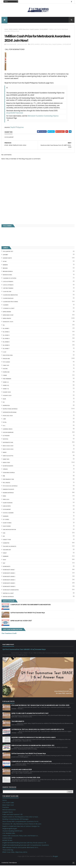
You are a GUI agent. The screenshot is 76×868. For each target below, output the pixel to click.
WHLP (4, 562)
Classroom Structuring (10, 304)
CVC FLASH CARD (8, 805)
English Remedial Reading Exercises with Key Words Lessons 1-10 (24, 845)
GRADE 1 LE (6, 385)
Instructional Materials (10, 412)
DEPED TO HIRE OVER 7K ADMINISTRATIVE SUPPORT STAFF (30, 716)
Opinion (5, 472)
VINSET (5, 556)
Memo (5, 455)
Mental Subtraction (9, 812)
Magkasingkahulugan (10, 831)
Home (6, 30)
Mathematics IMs (8, 445)
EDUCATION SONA (8, 358)
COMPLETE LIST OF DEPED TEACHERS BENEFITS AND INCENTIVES (30, 607)
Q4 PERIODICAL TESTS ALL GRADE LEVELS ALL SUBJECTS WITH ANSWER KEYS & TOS (38, 732)
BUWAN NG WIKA (7, 277)
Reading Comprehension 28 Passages (15, 822)
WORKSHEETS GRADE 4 (9, 582)
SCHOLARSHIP (44, 30)
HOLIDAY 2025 (7, 395)
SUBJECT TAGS (7, 542)
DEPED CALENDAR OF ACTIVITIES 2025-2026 (26, 780)
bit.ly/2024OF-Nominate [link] (15, 115)
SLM (4, 535)
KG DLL (5, 425)
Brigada (5, 271)
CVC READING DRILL (9, 836)
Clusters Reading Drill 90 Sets (12, 834)
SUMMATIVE (6, 546)
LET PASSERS (6, 438)
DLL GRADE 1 (6, 331)
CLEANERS (6, 308)
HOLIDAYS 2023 (7, 398)
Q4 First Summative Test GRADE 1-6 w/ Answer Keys (28, 615)
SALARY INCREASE (8, 505)
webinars (6, 559)
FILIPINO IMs (6, 375)
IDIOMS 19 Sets (7, 843)
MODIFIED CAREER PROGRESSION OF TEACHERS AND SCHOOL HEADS (33, 740)
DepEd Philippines (17, 130)
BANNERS (5, 267)
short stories (7, 525)
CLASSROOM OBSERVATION (10, 298)
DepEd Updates (34, 30)
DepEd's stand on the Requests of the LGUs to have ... (21, 819)
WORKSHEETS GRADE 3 (9, 579)
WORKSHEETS (7, 569)
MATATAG (6, 442)
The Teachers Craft (9, 636)
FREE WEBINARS (7, 381)
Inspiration (6, 408)
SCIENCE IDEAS (7, 841)
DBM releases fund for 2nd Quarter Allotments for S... (21, 850)
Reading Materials (8, 495)
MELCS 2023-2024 (8, 452)
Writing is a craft (8, 596)
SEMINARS (6, 519)
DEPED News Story (24, 30)
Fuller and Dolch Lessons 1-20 (12, 817)
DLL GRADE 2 (6, 334)
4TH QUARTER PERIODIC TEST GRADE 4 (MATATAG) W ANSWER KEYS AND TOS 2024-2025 (40, 708)
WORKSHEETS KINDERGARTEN (11, 593)
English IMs (6, 361)
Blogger (55, 859)
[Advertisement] (38, 209)
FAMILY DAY (6, 368)
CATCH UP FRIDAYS (8, 284)
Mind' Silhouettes (8, 458)
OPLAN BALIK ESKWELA (9, 475)
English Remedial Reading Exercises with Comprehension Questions (26, 848)
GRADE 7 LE (6, 391)
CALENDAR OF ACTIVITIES (10, 281)
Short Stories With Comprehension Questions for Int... (21, 824)
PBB (4, 479)
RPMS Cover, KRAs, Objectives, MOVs (15, 855)
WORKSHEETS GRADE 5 (9, 586)
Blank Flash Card (8, 808)
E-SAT (5, 355)
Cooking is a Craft (9, 311)
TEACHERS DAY (7, 552)
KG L (4, 428)
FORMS (5, 378)
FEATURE (5, 371)
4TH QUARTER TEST (8, 254)
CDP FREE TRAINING (8, 291)
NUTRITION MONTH (8, 468)
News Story (6, 465)
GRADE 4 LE (6, 388)
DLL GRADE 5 (6, 345)
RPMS (4, 499)
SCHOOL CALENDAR (8, 515)
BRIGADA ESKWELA (8, 274)
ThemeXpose (13, 865)
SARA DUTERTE (7, 509)
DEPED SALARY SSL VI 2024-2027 (21, 623)
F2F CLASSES (6, 365)
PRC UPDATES (7, 485)
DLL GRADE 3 (6, 338)
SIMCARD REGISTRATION (9, 532)
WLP (4, 566)
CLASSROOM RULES (8, 301)
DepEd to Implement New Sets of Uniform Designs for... (21, 829)
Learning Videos (8, 432)
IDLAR (4, 401)
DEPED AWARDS (13, 30)
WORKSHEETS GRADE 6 (9, 589)
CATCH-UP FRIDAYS (8, 287)
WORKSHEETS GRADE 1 (9, 572)
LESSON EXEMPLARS (8, 435)
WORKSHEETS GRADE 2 (9, 576)
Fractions (6, 810)
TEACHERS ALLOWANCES (10, 549)
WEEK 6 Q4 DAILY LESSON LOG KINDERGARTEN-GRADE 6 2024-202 (33, 748)
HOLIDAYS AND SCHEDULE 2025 (22, 772)
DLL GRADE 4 (6, 341)
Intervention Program (10, 415)
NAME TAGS (6, 462)
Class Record (7, 294)
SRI (4, 539)
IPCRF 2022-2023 (8, 418)
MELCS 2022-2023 (8, 448)
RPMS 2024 (6, 502)
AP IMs (5, 264)
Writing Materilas (8, 599)
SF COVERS (6, 522)
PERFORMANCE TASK (8, 482)
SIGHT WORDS (7, 529)
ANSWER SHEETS (7, 261)
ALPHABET (5, 257)
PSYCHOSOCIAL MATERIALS (10, 489)
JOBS (4, 422)
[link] (43, 118)
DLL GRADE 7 (6, 351)
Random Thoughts (9, 492)
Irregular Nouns (8, 815)
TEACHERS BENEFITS (18, 724)
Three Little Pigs (8, 852)
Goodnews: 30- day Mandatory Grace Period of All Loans (22, 827)
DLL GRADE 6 (6, 348)
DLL (4, 328)
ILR (4, 405)
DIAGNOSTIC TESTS (8, 324)
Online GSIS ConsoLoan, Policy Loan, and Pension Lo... (21, 838)
